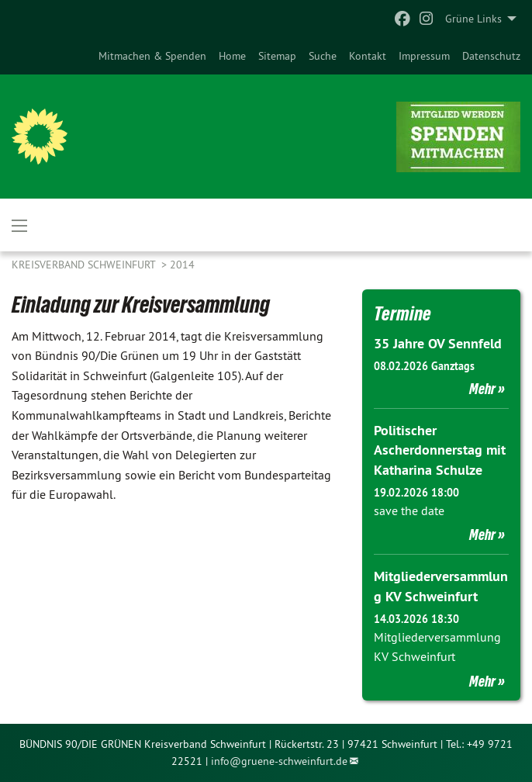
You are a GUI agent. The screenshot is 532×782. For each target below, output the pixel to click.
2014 (182, 265)
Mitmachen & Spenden (152, 56)
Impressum (424, 56)
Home (232, 56)
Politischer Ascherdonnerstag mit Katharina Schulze (440, 450)
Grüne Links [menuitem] (473, 19)
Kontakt (368, 56)
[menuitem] (152, 56)
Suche (323, 56)
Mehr (482, 389)
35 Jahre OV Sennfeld (438, 343)
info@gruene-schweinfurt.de (279, 761)
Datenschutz (491, 56)
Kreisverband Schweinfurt (85, 265)
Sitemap (277, 56)
